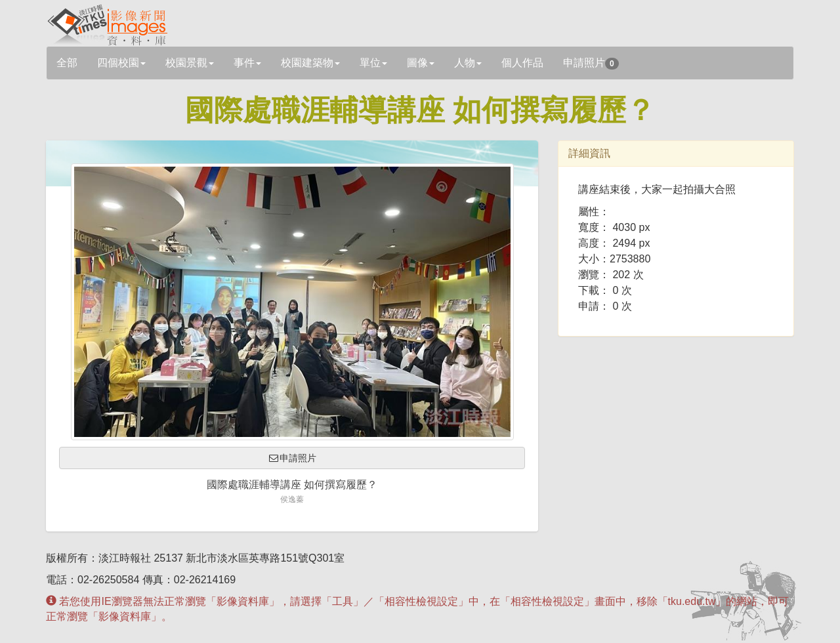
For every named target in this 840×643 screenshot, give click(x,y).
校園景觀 (190, 63)
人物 (468, 63)
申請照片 (591, 63)
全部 (67, 63)
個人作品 (522, 63)
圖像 (421, 63)
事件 (247, 63)
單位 (373, 63)
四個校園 (121, 63)
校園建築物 (310, 63)
